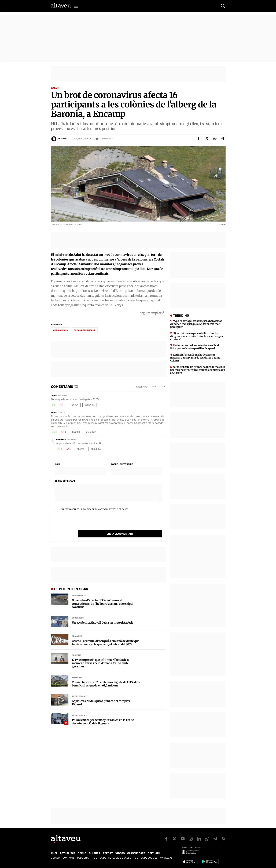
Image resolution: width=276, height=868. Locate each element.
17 (62, 449)
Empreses (77, 670)
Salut (55, 88)
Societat (77, 648)
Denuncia (90, 405)
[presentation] (82, 523)
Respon (75, 405)
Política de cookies (145, 858)
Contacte (69, 858)
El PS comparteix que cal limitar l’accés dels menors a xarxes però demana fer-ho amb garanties (100, 656)
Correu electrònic (122, 464)
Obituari (154, 853)
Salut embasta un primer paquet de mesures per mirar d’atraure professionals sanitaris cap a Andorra (198, 370)
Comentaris (106, 139)
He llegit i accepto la (92, 509)
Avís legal (166, 858)
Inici (54, 853)
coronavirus (60, 330)
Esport (108, 853)
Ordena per (142, 387)
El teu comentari (65, 481)
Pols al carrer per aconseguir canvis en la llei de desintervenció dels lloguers (103, 714)
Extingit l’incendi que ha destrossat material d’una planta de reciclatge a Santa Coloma (195, 358)
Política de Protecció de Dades (112, 858)
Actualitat (67, 853)
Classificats (136, 853)
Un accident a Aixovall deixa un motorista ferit (102, 615)
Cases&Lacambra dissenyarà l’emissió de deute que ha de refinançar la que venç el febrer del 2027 (106, 635)
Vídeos (120, 853)
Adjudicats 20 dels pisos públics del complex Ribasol (101, 696)
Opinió (82, 853)
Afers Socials (80, 689)
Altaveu (62, 139)
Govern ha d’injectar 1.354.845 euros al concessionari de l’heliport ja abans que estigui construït (103, 596)
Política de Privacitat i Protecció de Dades (106, 509)
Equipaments (79, 589)
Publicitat (84, 858)
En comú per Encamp (85, 330)
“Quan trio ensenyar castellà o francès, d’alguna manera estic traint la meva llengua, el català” (197, 336)
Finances (77, 629)
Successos (78, 611)
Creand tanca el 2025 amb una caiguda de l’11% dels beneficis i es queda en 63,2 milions (106, 677)
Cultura (95, 853)
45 (57, 432)
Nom (57, 464)
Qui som (56, 858)
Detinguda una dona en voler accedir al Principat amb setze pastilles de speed (195, 347)
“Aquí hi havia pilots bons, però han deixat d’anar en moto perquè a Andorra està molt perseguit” (196, 324)
